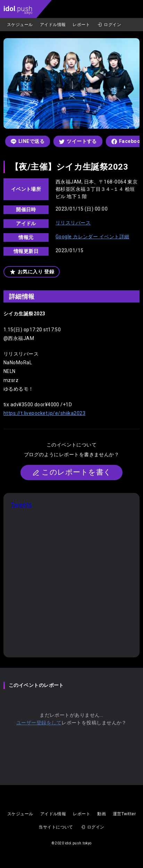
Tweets (21, 505)
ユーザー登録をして (39, 723)
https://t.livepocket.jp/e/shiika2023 (44, 413)
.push (18, 10)
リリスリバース (73, 223)
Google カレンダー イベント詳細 (92, 237)
